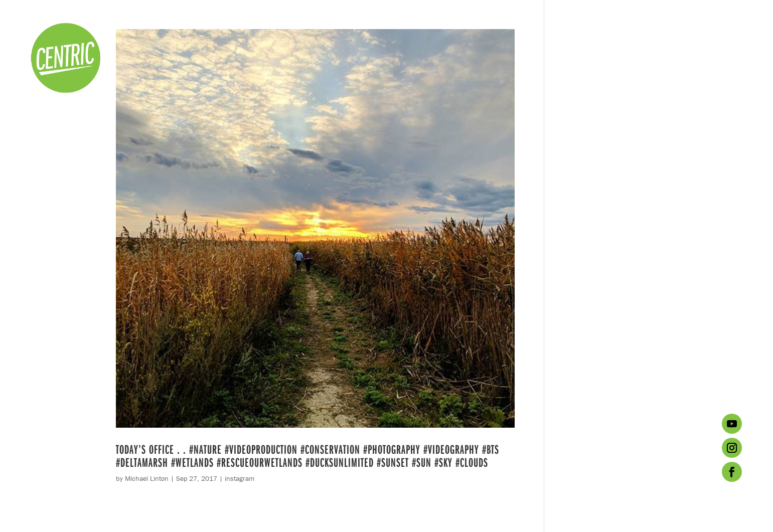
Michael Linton (147, 478)
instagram (240, 478)
